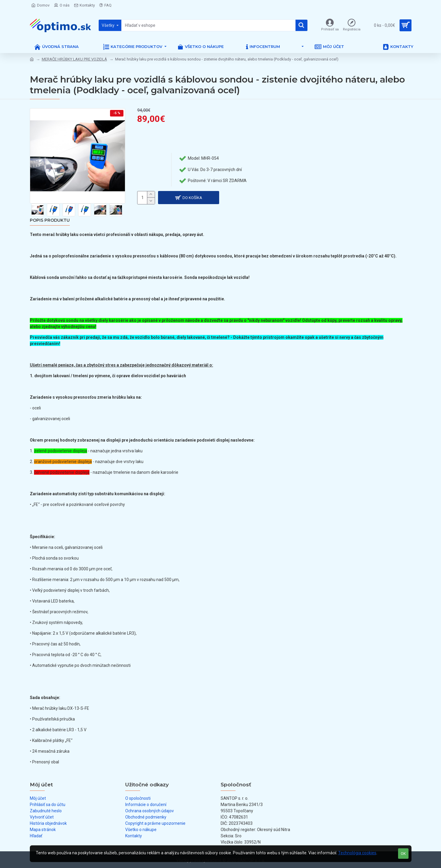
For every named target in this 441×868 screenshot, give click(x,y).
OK (403, 854)
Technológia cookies (357, 853)
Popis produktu (50, 220)
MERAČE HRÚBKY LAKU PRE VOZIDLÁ (74, 59)
